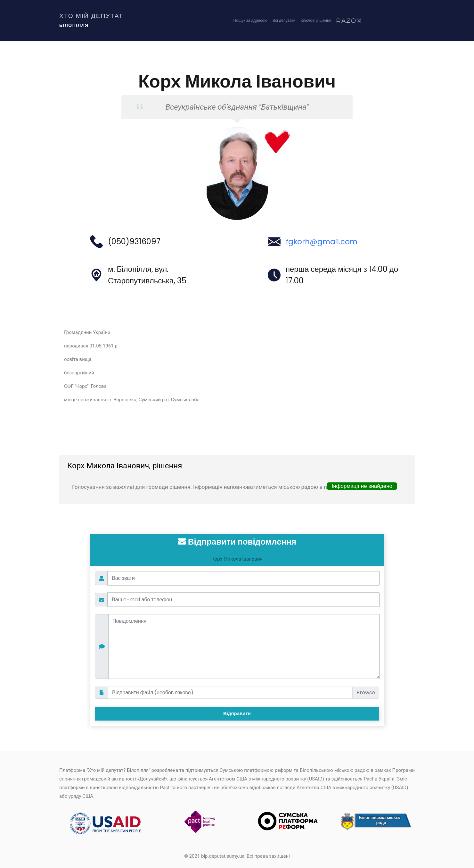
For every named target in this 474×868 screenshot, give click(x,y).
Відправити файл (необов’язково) (153, 693)
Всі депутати (278, 21)
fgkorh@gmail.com (323, 242)
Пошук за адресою (240, 21)
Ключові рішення (314, 21)
